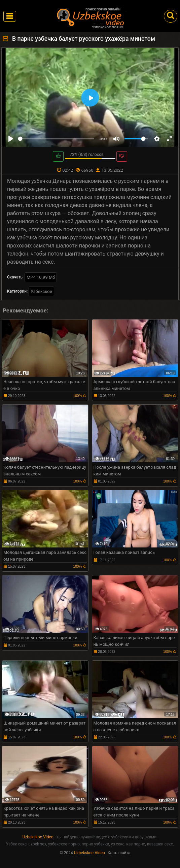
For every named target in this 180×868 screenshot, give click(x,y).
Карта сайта (119, 853)
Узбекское (41, 291)
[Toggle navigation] (10, 16)
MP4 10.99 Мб (41, 277)
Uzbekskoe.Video (38, 837)
